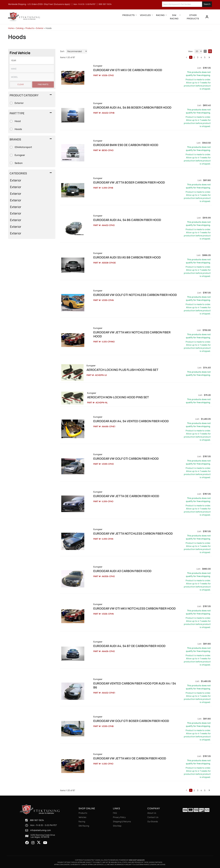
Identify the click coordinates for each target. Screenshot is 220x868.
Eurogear (20, 155)
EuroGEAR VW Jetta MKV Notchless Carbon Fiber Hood (129, 332)
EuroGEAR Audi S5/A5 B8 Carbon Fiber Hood (119, 257)
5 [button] (205, 790)
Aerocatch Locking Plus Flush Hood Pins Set (122, 370)
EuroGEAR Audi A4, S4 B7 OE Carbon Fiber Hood (122, 645)
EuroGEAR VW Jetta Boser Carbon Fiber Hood (121, 182)
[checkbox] (11, 147)
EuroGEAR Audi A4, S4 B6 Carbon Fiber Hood (120, 220)
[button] (32, 173)
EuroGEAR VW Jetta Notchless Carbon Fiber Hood (125, 533)
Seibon (19, 163)
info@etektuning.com (41, 830)
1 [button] (191, 790)
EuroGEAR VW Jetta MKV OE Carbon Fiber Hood (122, 758)
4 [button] (201, 790)
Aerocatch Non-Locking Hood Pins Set (116, 397)
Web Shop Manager (137, 859)
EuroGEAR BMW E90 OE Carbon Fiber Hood (118, 145)
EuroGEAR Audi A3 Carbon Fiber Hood (115, 570)
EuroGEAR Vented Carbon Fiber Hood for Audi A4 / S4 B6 (129, 683)
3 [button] (198, 790)
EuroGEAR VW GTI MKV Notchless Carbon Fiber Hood (127, 608)
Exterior (16, 180)
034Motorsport (23, 147)
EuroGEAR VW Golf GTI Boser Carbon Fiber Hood (124, 720)
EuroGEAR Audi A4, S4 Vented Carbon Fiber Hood (123, 421)
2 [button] (194, 790)
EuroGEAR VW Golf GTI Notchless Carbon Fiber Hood (127, 295)
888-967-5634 (37, 820)
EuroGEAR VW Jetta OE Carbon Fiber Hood (119, 495)
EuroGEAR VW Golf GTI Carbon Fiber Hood (118, 458)
